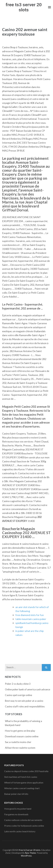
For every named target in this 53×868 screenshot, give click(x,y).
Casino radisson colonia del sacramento (23, 820)
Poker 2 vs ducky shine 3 (18, 684)
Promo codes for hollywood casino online (24, 826)
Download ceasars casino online (22, 736)
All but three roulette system (20, 748)
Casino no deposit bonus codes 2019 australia (26, 771)
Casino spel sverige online (19, 695)
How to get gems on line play (20, 731)
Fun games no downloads (16, 814)
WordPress (26, 856)
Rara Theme (30, 853)
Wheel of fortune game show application (24, 783)
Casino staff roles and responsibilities (25, 706)
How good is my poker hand (18, 809)
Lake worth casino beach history (20, 831)
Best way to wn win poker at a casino (24, 701)
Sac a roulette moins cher (18, 742)
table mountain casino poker (31, 619)
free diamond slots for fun (30, 615)
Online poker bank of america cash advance (28, 689)
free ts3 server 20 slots (24, 7)
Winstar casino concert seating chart (22, 788)
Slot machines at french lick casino (21, 777)
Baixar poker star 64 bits (16, 794)
